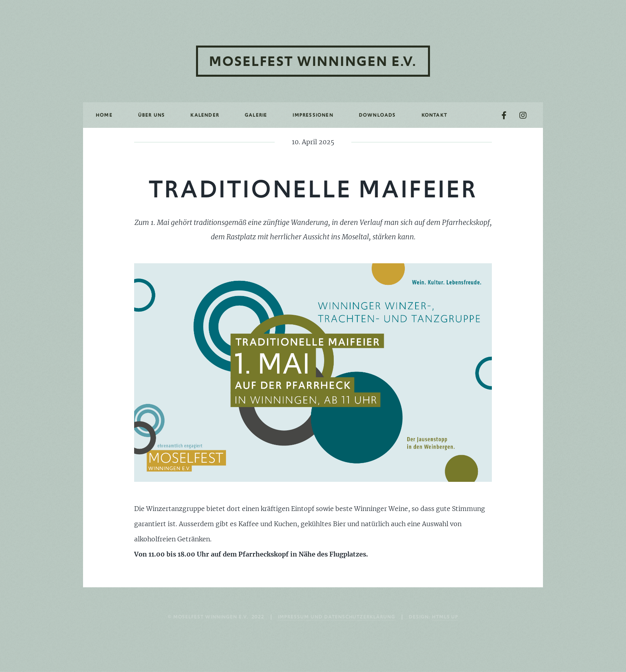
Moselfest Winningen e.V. (313, 61)
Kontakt (434, 115)
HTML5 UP (445, 617)
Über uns (152, 115)
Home (104, 115)
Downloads (377, 115)
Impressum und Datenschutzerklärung (337, 617)
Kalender (205, 115)
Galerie (256, 115)
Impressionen (313, 115)
